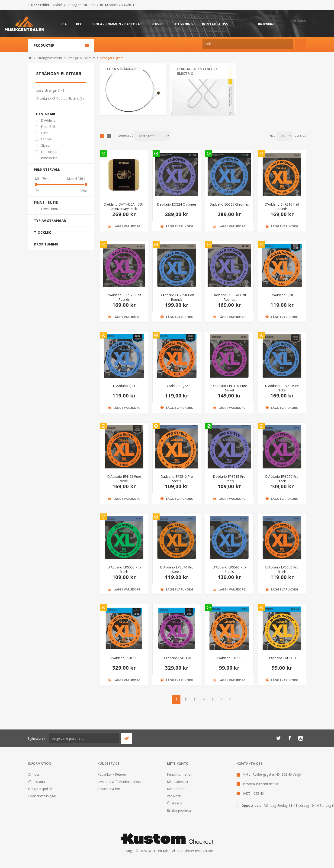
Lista (109, 136)
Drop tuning (46, 244)
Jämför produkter (180, 810)
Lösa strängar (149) (51, 90)
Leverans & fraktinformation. (119, 782)
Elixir (44, 133)
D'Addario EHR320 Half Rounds (124, 297)
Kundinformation (180, 774)
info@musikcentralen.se (261, 784)
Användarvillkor (109, 789)
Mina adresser (178, 782)
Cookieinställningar (42, 796)
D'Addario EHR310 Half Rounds (282, 207)
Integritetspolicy (40, 789)
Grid (102, 136)
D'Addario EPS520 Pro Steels (282, 479)
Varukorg (174, 796)
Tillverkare (45, 114)
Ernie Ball (48, 127)
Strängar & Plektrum (81, 58)
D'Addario (48, 120)
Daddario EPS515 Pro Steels (229, 479)
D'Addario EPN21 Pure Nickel (282, 388)
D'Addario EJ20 (282, 295)
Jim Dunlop (49, 152)
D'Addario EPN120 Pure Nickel (229, 388)
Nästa (222, 699)
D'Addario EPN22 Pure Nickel (124, 479)
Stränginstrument (50, 58)
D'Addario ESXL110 (124, 658)
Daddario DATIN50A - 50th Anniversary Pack (124, 207)
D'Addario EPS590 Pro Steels (229, 569)
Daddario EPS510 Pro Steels (177, 479)
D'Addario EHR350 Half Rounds (177, 297)
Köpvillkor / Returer (112, 774)
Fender (46, 139)
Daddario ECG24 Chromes (177, 204)
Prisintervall (47, 169)
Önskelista (175, 803)
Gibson (46, 145)
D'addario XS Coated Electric (197, 71)
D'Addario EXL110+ (282, 658)
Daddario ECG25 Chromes (229, 204)
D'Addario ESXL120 (177, 658)
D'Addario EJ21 (124, 386)
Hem (30, 58)
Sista (230, 699)
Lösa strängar (121, 69)
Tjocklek (42, 232)
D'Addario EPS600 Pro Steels (282, 569)
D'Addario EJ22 (177, 386)
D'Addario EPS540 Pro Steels (177, 569)
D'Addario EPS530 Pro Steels (124, 569)
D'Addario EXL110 (229, 658)
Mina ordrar (176, 789)
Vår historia (36, 782)
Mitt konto (298, 21)
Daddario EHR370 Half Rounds (229, 297)
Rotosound (49, 158)
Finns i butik (46, 202)
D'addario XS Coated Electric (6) (60, 98)
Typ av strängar (50, 220)
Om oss (34, 774)
